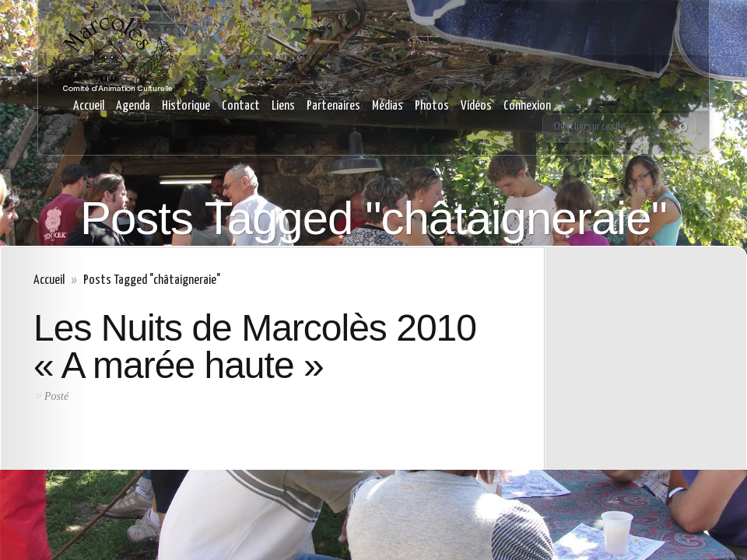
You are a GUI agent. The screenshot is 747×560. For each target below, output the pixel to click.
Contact (241, 106)
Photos (432, 106)
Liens (283, 106)
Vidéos (476, 106)
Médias (388, 106)
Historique (186, 106)
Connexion (527, 106)
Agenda (133, 106)
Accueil (89, 106)
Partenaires (333, 106)
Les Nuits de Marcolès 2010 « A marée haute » (255, 346)
